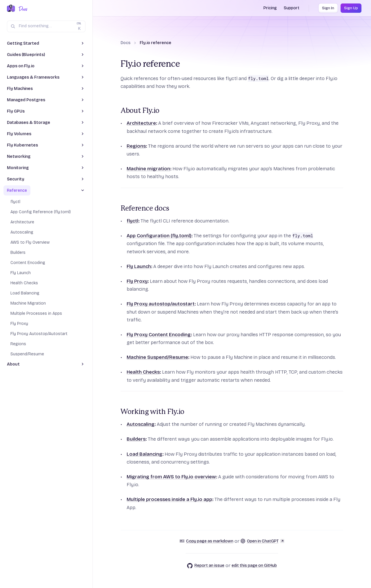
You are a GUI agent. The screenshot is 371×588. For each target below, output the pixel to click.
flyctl (132, 221)
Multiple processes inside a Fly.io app (169, 499)
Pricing (270, 8)
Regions (136, 146)
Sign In (328, 8)
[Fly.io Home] (11, 9)
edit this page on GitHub (254, 566)
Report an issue (206, 566)
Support (292, 8)
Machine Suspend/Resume (157, 357)
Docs (126, 43)
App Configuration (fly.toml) (159, 236)
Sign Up (351, 8)
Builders (136, 439)
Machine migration (148, 169)
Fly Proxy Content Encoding (159, 335)
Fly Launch (139, 266)
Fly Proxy (137, 281)
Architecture (141, 123)
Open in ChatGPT (262, 541)
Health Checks (143, 372)
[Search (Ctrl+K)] (46, 26)
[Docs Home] (22, 9)
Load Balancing (144, 454)
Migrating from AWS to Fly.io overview (171, 477)
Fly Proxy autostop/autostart (161, 304)
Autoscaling (141, 424)
